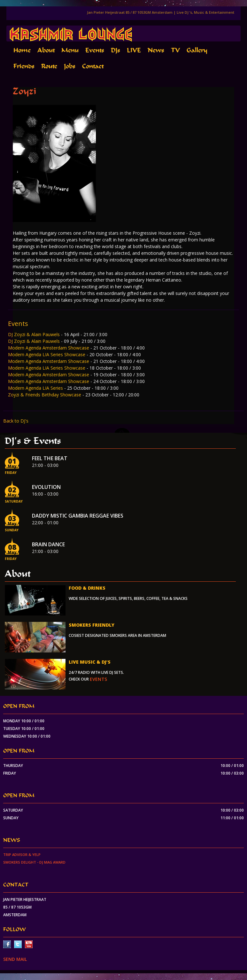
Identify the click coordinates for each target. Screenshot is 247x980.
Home (22, 50)
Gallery (197, 50)
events (98, 679)
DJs (116, 50)
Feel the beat (50, 458)
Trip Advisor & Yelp (22, 855)
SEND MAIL (15, 959)
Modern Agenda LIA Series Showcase (47, 354)
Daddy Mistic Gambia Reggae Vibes (78, 516)
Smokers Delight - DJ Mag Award (34, 862)
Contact (93, 66)
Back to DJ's (16, 421)
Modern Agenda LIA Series (36, 388)
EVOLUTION (46, 487)
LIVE (134, 50)
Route (49, 66)
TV (175, 50)
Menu (70, 50)
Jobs (70, 66)
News (156, 50)
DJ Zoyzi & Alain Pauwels (35, 334)
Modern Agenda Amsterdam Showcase (49, 348)
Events (95, 50)
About (46, 50)
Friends (24, 66)
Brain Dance (48, 544)
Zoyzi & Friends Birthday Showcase (45, 395)
